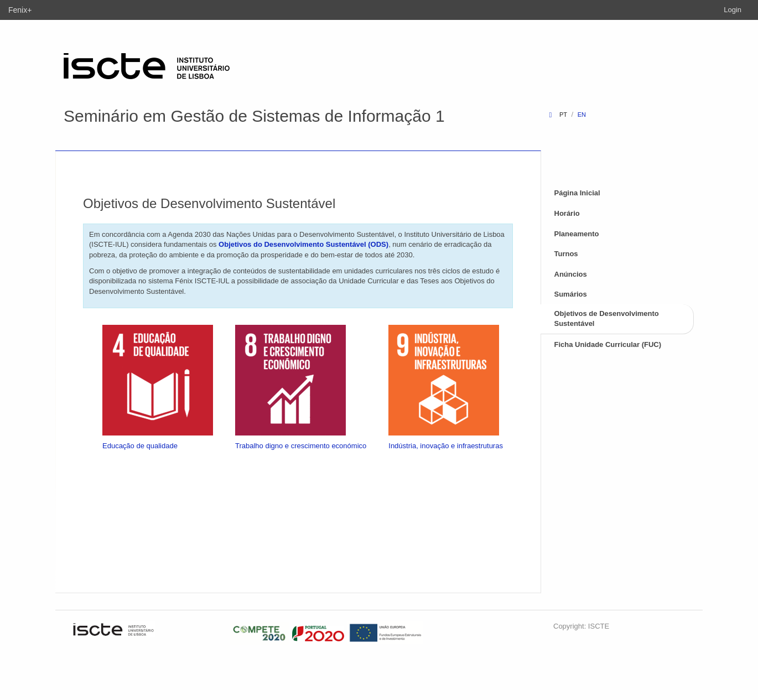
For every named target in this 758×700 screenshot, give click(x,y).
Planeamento (577, 234)
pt (563, 115)
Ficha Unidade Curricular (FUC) (608, 344)
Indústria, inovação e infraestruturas (446, 446)
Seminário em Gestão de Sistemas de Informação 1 (254, 116)
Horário (567, 213)
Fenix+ (20, 10)
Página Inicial (577, 193)
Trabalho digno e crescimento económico (301, 446)
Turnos (566, 254)
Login (733, 10)
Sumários (571, 294)
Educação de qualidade (140, 446)
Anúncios (571, 274)
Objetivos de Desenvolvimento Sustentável (607, 319)
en (582, 115)
